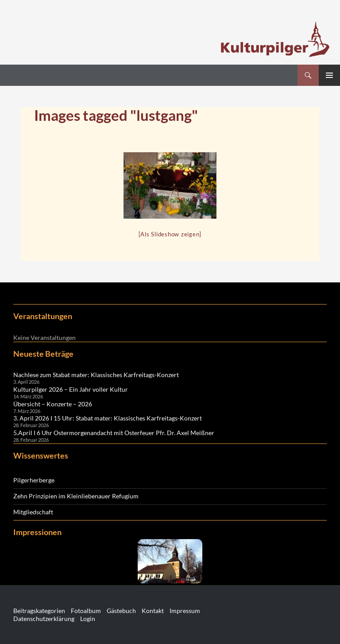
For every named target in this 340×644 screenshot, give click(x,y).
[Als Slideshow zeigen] (170, 234)
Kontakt (153, 611)
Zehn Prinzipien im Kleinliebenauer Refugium (76, 496)
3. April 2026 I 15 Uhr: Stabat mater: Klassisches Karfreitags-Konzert (108, 418)
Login (88, 619)
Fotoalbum (86, 611)
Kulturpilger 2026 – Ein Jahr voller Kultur (71, 389)
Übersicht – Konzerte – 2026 (53, 404)
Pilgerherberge (34, 480)
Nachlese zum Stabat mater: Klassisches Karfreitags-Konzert (96, 375)
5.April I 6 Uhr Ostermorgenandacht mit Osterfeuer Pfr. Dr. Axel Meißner (114, 433)
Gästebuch (121, 611)
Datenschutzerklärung (44, 619)
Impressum (185, 611)
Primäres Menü (329, 75)
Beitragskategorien (39, 611)
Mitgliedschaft (33, 512)
